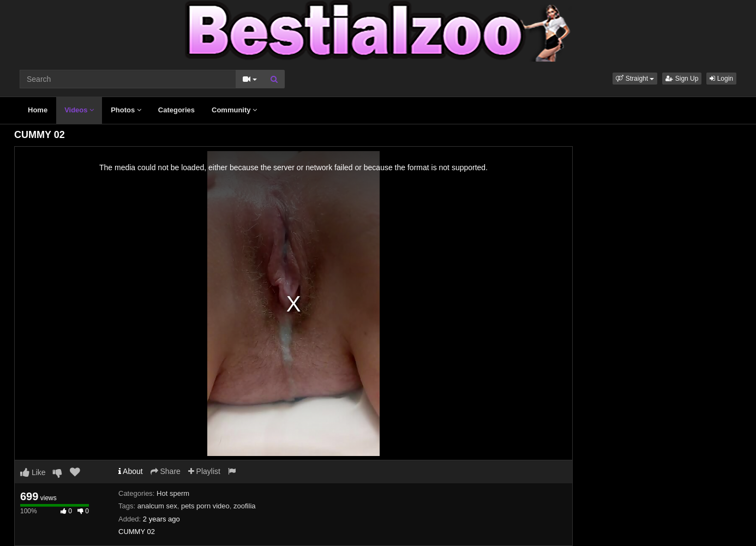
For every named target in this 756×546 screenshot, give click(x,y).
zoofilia (244, 506)
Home (38, 110)
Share (166, 471)
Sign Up (682, 79)
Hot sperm (173, 493)
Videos (79, 110)
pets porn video (205, 506)
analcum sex (157, 506)
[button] (635, 79)
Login (721, 79)
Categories (176, 110)
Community (234, 110)
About (131, 471)
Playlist (204, 471)
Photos (126, 110)
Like (33, 472)
